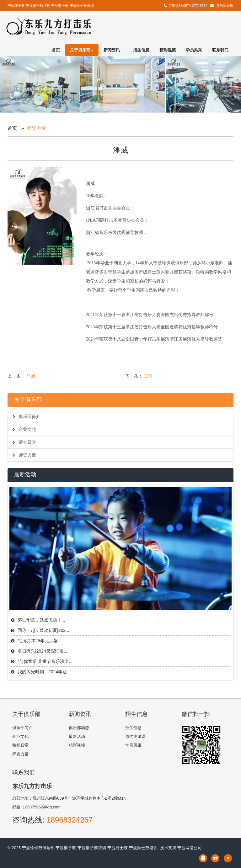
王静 (148, 376)
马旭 (31, 376)
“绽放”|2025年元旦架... (40, 641)
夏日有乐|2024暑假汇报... (42, 651)
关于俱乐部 (82, 50)
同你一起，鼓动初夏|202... (43, 630)
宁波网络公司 (190, 848)
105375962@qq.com (42, 807)
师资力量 (24, 455)
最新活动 (77, 736)
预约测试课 (225, 6)
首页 (56, 50)
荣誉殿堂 (24, 442)
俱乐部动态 (79, 728)
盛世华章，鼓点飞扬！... (41, 620)
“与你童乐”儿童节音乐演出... (45, 661)
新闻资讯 (113, 50)
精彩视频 (168, 50)
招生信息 (141, 50)
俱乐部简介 (27, 416)
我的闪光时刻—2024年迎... (44, 672)
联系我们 (220, 50)
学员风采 (194, 50)
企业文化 (24, 429)
